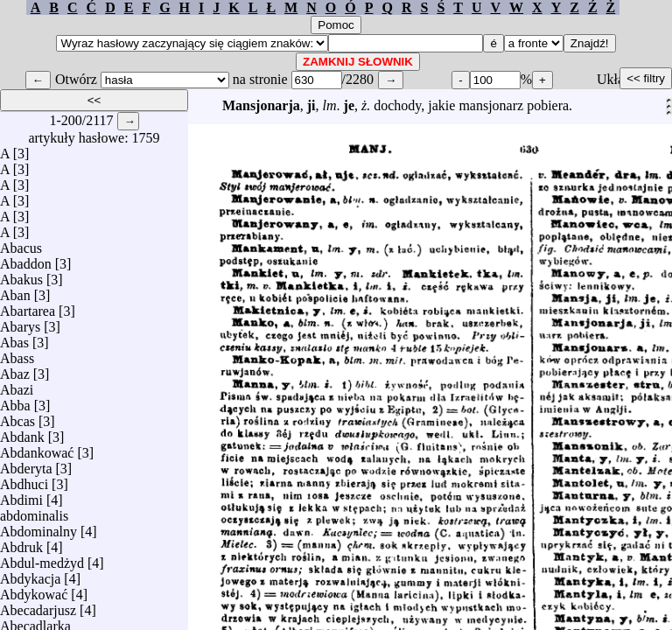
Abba (15, 401)
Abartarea (28, 307)
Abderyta (26, 464)
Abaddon (26, 259)
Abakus (21, 275)
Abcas (17, 417)
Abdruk (21, 543)
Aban (15, 291)
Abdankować (37, 448)
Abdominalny (38, 527)
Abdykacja (30, 574)
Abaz (15, 370)
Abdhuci (24, 480)
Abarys (20, 322)
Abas (14, 338)
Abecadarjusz (38, 606)
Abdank (22, 433)
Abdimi (21, 496)
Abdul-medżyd (42, 559)
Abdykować (34, 590)
